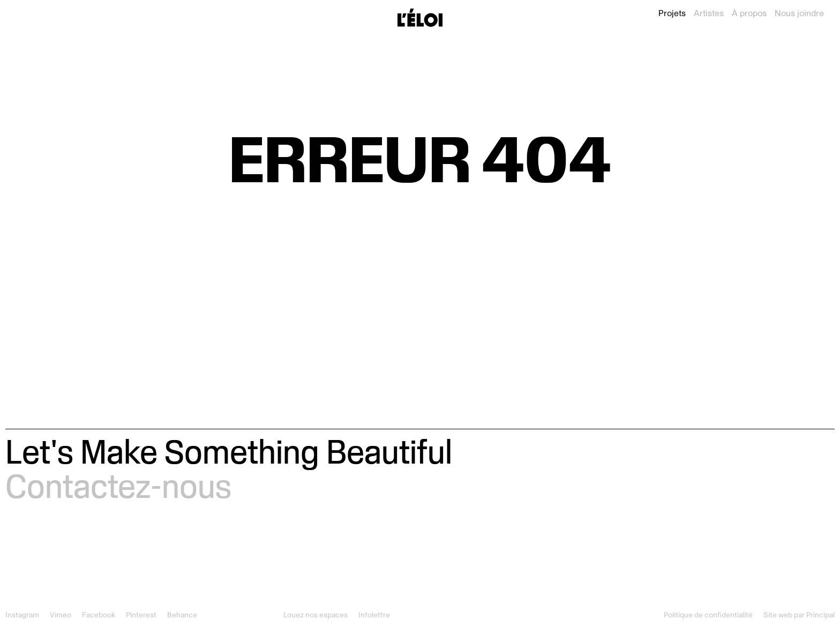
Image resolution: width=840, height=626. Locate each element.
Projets (672, 13)
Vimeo (61, 615)
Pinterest (141, 615)
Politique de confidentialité (708, 615)
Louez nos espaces (316, 615)
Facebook (99, 615)
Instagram (22, 615)
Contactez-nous (118, 486)
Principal (820, 615)
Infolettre (374, 615)
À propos (749, 13)
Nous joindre (799, 13)
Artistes (709, 13)
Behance (182, 615)
